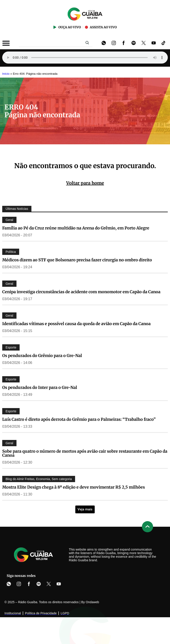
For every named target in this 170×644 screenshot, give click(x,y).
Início (6, 74)
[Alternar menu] (6, 43)
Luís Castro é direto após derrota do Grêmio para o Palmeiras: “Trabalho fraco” (79, 419)
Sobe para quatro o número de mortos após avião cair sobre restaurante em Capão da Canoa (85, 453)
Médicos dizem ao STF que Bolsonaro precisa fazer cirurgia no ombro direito (77, 260)
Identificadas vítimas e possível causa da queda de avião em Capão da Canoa (76, 324)
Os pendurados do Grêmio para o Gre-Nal (42, 356)
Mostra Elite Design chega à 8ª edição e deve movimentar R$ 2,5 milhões (74, 487)
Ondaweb (92, 602)
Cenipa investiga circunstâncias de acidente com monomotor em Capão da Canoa (81, 292)
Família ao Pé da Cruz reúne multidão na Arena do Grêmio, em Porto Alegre (76, 228)
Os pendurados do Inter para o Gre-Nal (40, 387)
